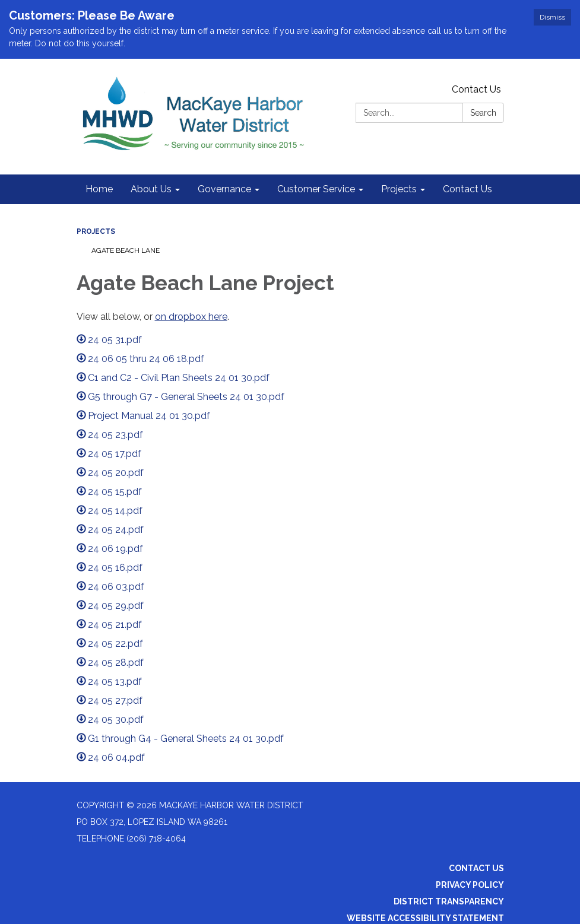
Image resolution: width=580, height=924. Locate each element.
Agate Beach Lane (126, 250)
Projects (96, 231)
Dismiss (552, 17)
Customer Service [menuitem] (316, 189)
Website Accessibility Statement (425, 918)
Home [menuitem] (99, 189)
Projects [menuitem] (399, 189)
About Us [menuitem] (151, 189)
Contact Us (476, 89)
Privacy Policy (470, 885)
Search (483, 113)
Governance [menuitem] (224, 189)
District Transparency (449, 901)
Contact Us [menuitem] (468, 189)
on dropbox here (191, 317)
